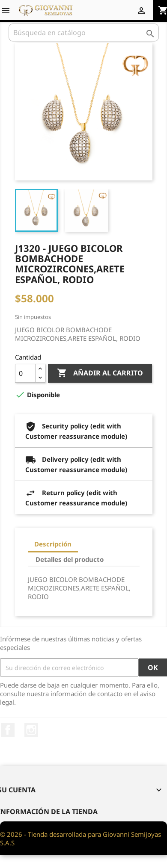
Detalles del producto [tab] (70, 559)
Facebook (8, 730)
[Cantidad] (25, 373)
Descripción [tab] (53, 544)
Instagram (31, 730)
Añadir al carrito (100, 373)
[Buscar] (84, 32)
